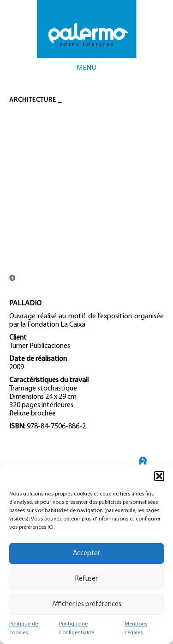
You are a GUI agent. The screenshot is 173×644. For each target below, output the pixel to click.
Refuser (86, 579)
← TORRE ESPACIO (143, 464)
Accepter (86, 554)
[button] (159, 476)
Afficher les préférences (87, 604)
